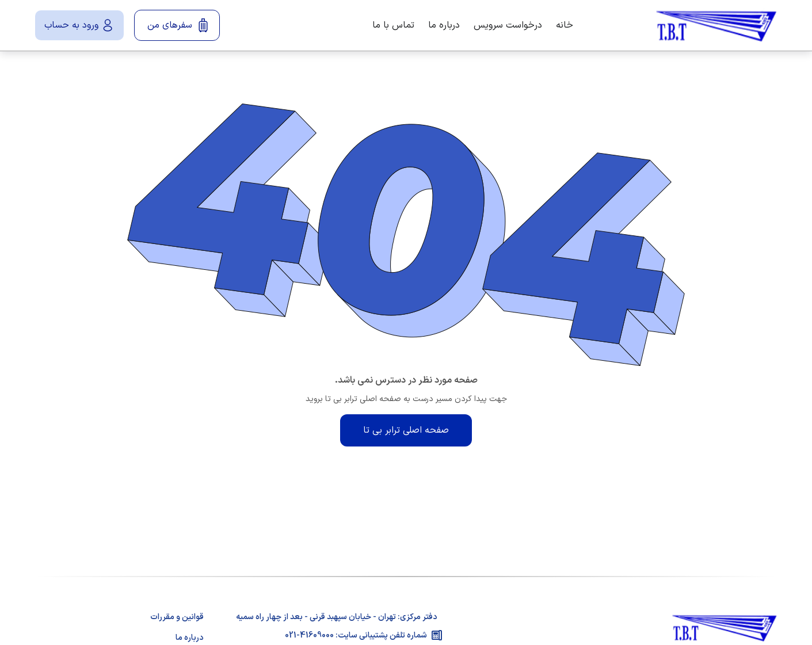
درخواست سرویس (508, 25)
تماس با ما (393, 25)
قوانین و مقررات (177, 617)
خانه (565, 25)
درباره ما (444, 25)
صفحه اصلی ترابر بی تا (406, 430)
